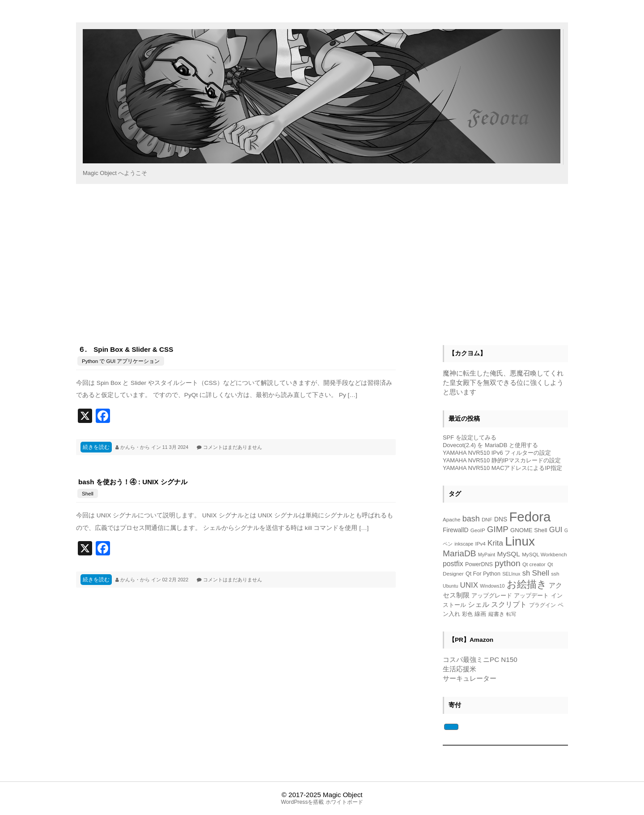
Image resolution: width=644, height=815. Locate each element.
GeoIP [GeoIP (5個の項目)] (478, 530)
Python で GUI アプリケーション (121, 361)
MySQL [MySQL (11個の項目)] (509, 554)
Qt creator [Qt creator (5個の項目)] (534, 564)
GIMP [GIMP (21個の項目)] (498, 529)
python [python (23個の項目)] (508, 563)
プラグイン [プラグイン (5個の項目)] (542, 605)
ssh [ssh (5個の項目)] (555, 574)
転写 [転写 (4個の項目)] (511, 614)
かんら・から (136, 447)
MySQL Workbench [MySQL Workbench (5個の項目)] (544, 554)
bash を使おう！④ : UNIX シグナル (133, 482)
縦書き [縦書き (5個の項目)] (496, 614)
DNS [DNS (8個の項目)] (501, 519)
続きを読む (96, 447)
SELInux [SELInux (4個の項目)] (511, 574)
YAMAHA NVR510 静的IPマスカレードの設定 (502, 460)
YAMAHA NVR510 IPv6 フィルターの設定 (497, 453)
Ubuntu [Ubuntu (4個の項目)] (450, 586)
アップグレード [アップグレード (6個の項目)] (492, 596)
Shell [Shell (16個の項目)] (541, 573)
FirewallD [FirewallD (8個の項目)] (455, 530)
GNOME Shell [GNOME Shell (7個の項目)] (529, 530)
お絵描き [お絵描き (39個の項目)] (527, 584)
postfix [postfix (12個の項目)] (453, 564)
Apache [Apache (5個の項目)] (452, 519)
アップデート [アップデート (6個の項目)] (531, 596)
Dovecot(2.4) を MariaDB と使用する (490, 445)
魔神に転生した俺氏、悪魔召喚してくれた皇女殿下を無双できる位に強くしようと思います (503, 382)
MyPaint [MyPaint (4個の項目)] (487, 555)
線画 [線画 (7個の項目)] (480, 614)
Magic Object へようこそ (115, 173)
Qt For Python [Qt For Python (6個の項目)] (483, 574)
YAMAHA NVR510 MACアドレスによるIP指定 (502, 468)
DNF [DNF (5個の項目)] (487, 519)
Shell (88, 493)
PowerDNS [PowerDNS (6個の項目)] (479, 564)
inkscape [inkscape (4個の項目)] (464, 544)
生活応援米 (460, 669)
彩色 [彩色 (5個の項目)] (467, 614)
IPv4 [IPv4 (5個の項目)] (481, 544)
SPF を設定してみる (470, 437)
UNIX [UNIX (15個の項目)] (469, 585)
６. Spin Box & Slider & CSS (126, 349)
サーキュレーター (470, 678)
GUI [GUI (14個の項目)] (556, 530)
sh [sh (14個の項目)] (526, 573)
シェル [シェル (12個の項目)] (479, 604)
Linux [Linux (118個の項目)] (520, 541)
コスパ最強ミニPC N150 (480, 659)
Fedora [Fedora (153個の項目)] (530, 517)
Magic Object (343, 795)
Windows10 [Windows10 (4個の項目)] (492, 586)
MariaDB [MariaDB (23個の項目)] (460, 553)
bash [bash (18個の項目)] (471, 519)
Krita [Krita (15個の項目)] (495, 543)
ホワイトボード (344, 802)
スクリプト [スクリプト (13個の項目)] (509, 604)
